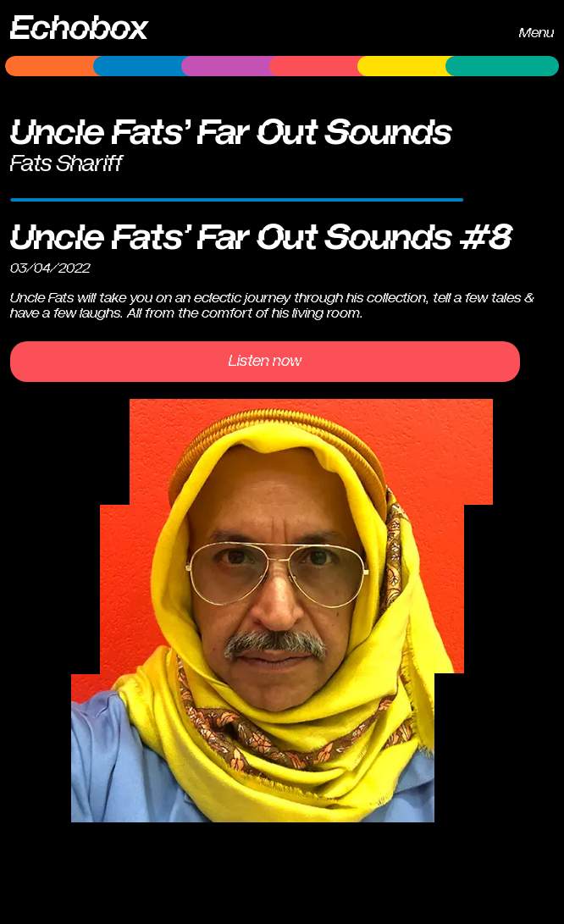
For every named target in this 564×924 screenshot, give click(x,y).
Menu (536, 33)
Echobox (80, 28)
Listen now (265, 361)
